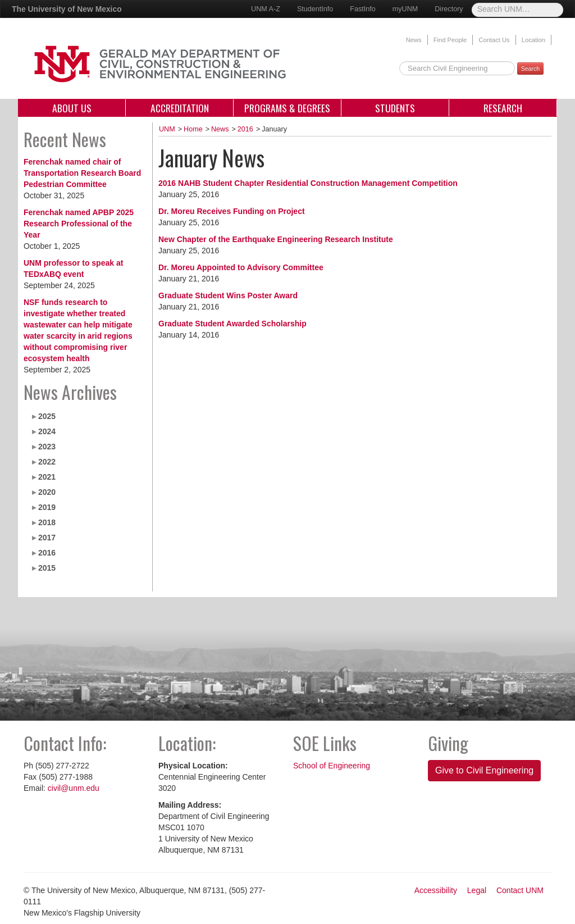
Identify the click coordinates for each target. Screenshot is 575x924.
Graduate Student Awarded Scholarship (232, 324)
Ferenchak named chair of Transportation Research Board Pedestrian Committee (82, 173)
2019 (47, 507)
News (414, 40)
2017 (47, 538)
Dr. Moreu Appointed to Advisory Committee (241, 267)
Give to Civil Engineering (484, 770)
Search (530, 69)
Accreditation (180, 108)
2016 (47, 553)
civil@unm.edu (74, 788)
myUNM (405, 9)
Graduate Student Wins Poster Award (228, 295)
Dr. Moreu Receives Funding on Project (232, 211)
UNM (167, 129)
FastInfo (363, 9)
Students (395, 108)
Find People (450, 40)
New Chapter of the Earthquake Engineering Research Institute (276, 239)
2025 (47, 416)
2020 (47, 492)
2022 (47, 462)
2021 (47, 477)
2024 (47, 431)
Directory (449, 9)
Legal (477, 890)
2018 (47, 522)
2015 (47, 568)
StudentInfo (315, 9)
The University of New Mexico (67, 9)
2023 (47, 447)
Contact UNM (520, 890)
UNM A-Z (266, 9)
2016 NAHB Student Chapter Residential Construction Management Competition (308, 183)
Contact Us (494, 40)
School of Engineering (332, 766)
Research (503, 108)
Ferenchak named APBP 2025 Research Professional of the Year (79, 224)
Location (533, 40)
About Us (72, 108)
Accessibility (436, 890)
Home (193, 129)
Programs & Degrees (287, 108)
